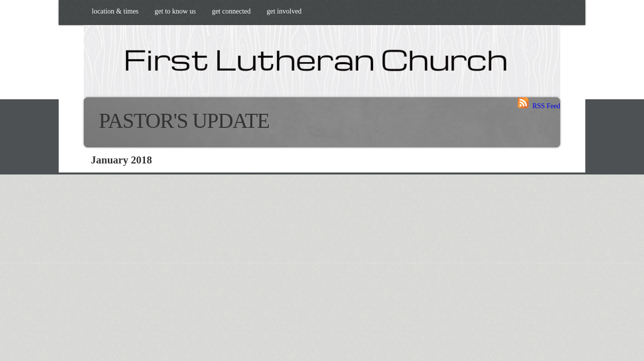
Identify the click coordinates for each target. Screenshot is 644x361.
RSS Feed (539, 106)
